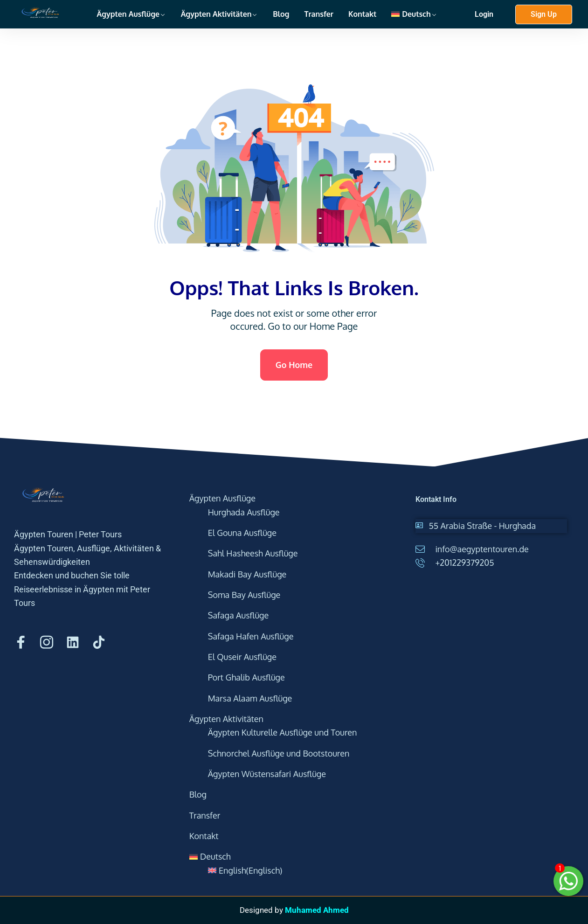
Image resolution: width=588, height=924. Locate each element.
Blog (281, 14)
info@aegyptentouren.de (482, 549)
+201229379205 (464, 563)
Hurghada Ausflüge (244, 512)
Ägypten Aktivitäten (216, 14)
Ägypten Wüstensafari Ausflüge (267, 774)
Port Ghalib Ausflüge (246, 677)
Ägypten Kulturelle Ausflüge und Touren (283, 732)
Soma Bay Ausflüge (244, 595)
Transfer (319, 14)
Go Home (294, 365)
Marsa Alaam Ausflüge (250, 698)
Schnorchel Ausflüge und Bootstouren (279, 753)
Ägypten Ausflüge (128, 14)
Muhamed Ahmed (317, 910)
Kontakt (362, 14)
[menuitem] (414, 14)
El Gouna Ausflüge (242, 533)
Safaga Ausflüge (239, 615)
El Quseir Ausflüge (242, 657)
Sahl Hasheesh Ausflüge (253, 553)
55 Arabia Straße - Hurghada (482, 526)
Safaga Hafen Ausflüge (251, 636)
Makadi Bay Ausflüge (247, 574)
